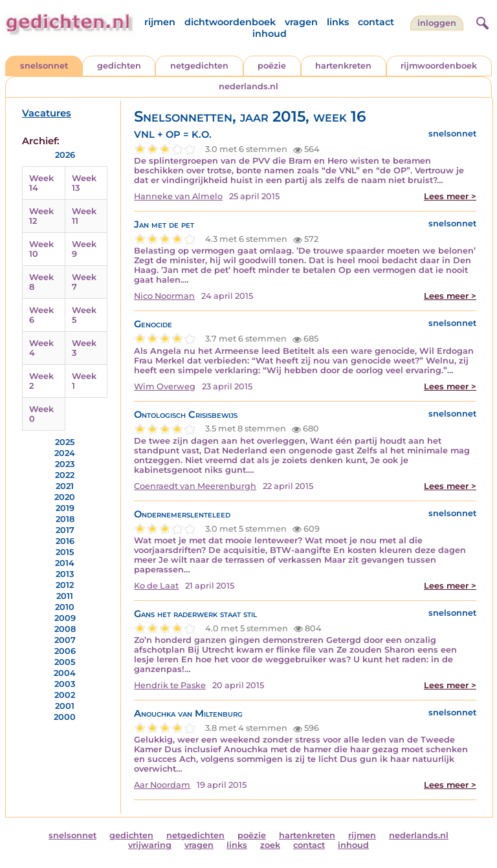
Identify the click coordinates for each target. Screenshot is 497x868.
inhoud (270, 34)
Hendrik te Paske (170, 685)
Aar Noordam (162, 785)
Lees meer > (450, 196)
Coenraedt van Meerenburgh (195, 486)
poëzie (272, 66)
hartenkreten (343, 66)
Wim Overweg (165, 386)
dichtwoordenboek (230, 22)
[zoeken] (481, 21)
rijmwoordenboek (439, 66)
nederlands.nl (248, 86)
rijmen (160, 22)
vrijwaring (150, 845)
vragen (301, 22)
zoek (270, 845)
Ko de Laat (156, 586)
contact (376, 22)
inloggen (437, 23)
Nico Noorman (164, 296)
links (338, 22)
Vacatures (47, 113)
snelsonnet (44, 66)
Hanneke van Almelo (178, 196)
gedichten (119, 66)
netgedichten (199, 66)
